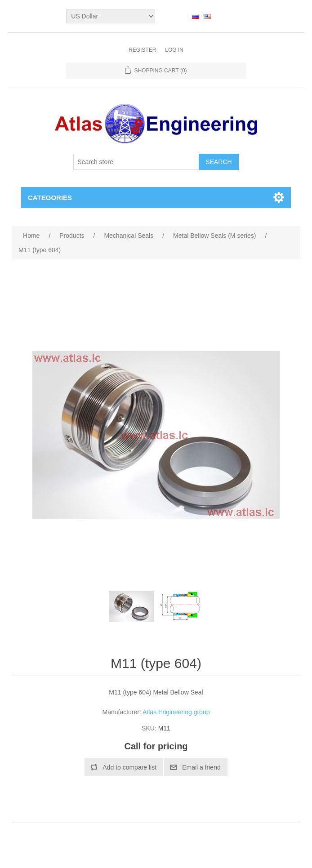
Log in (174, 50)
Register (142, 50)
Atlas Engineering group (176, 712)
